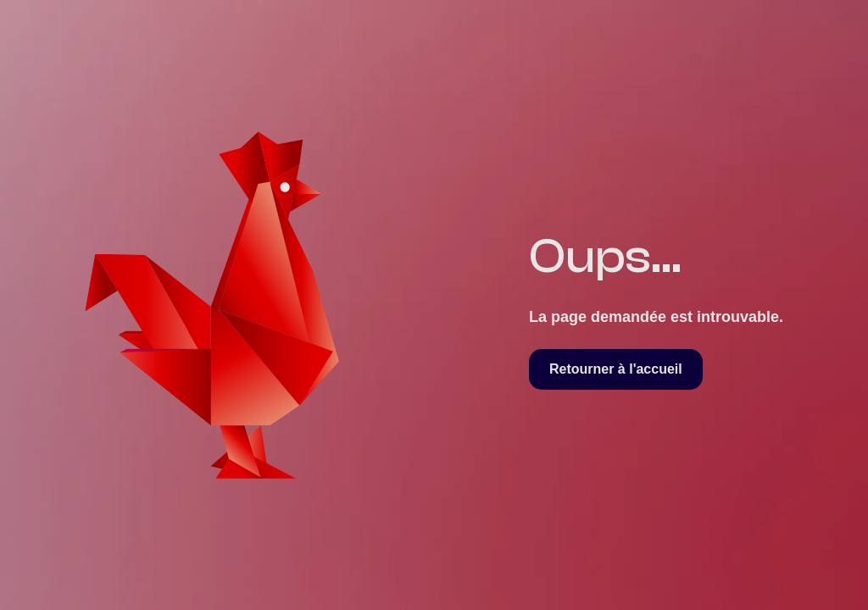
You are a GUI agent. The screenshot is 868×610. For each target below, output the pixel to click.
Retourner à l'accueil (616, 369)
